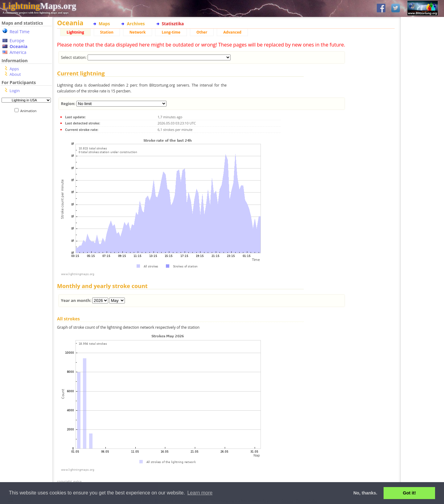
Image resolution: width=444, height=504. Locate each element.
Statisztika (173, 24)
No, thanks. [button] (365, 493)
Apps (14, 69)
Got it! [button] (409, 493)
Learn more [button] (200, 493)
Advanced (232, 32)
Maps (104, 24)
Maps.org (39, 6)
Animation (30, 111)
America (18, 52)
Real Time (20, 32)
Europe (17, 41)
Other (202, 32)
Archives (136, 24)
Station (107, 32)
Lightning (75, 32)
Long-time (171, 32)
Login (15, 91)
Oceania (18, 46)
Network (138, 32)
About (15, 74)
